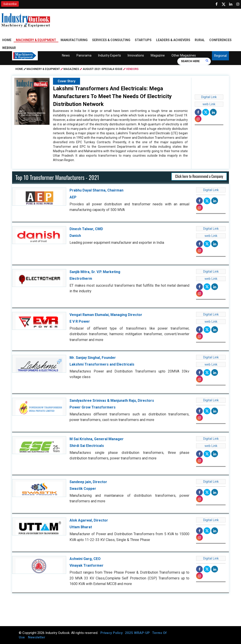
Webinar (9, 48)
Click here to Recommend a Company (199, 177)
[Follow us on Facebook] (216, 4)
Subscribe (10, 4)
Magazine (157, 56)
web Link (209, 104)
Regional (220, 56)
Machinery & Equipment (36, 40)
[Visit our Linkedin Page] (231, 4)
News (66, 56)
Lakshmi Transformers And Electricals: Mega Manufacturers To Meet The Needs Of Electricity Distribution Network (112, 97)
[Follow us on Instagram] (238, 4)
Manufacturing (74, 40)
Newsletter (37, 637)
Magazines (71, 69)
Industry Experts (109, 56)
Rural (200, 40)
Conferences (220, 40)
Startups (143, 40)
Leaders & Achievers (173, 40)
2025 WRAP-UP (137, 633)
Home (7, 40)
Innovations (136, 56)
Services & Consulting (111, 40)
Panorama (84, 56)
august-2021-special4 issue (103, 69)
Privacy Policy (112, 633)
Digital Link (209, 97)
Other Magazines (183, 56)
